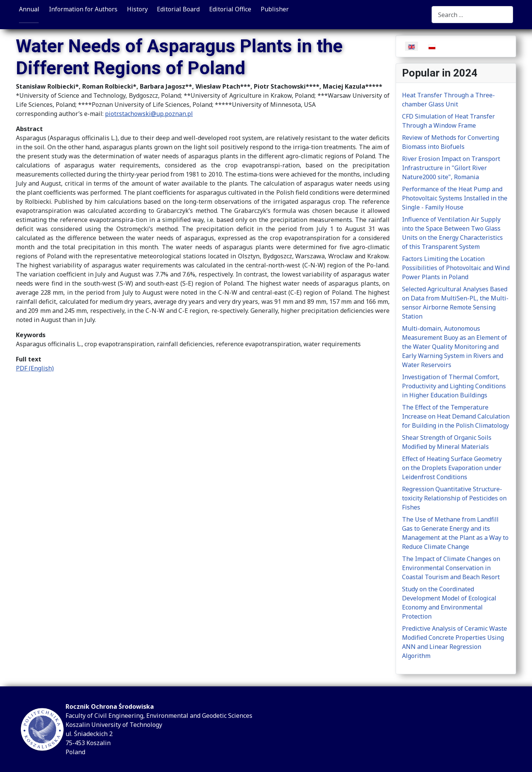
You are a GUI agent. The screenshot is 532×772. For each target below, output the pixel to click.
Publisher (275, 9)
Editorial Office (230, 9)
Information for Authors (83, 9)
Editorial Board (178, 9)
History (137, 9)
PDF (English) (35, 368)
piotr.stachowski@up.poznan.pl (149, 114)
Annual (29, 9)
